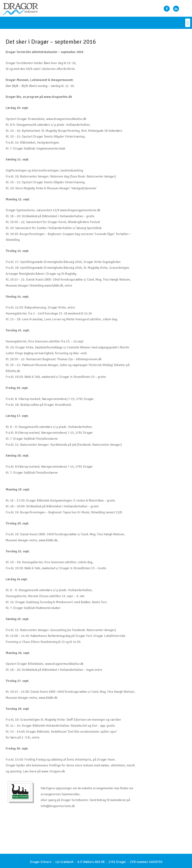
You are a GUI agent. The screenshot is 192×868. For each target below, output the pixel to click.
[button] (188, 23)
